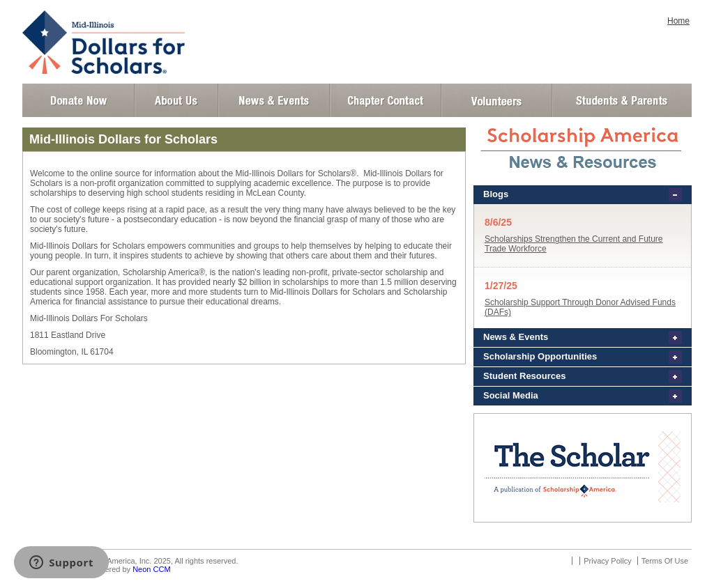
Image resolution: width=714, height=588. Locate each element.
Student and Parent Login (621, 100)
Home (678, 21)
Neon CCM (151, 569)
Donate (78, 100)
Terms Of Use (665, 561)
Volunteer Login (496, 100)
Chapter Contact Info (386, 100)
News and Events (274, 100)
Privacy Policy (607, 561)
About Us (176, 100)
